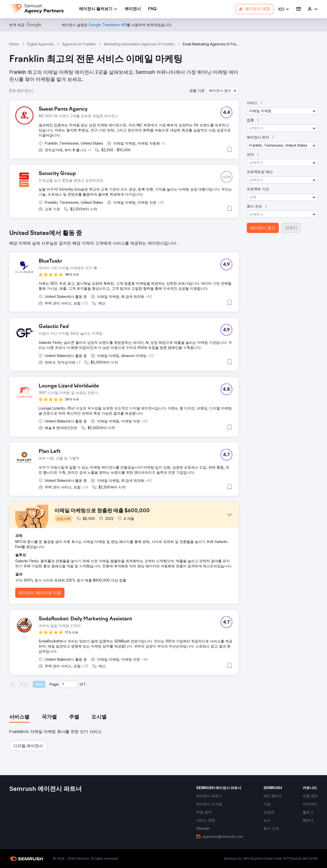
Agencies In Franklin (79, 44)
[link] (133, 9)
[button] (284, 9)
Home (14, 44)
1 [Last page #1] (85, 684)
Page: (54, 684)
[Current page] (69, 684)
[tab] (19, 717)
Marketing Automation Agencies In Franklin (139, 44)
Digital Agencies (41, 44)
